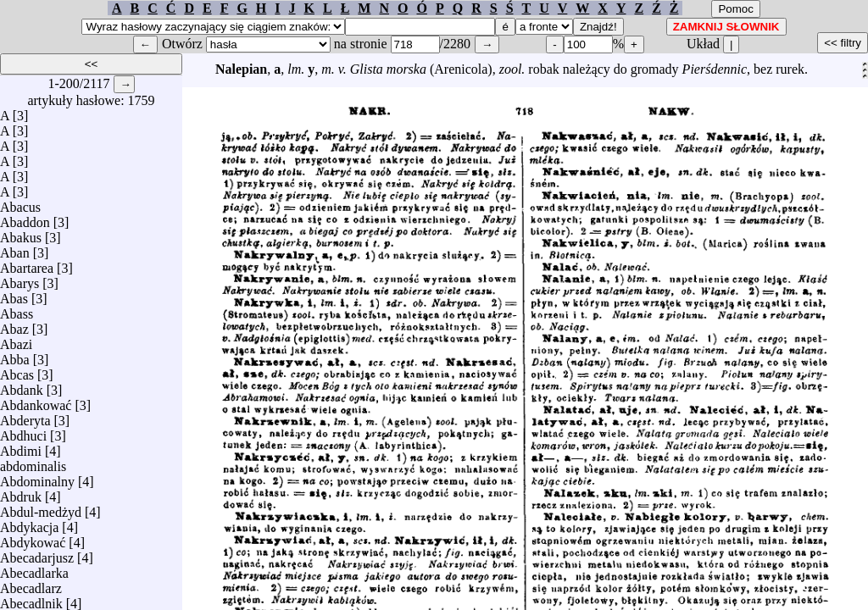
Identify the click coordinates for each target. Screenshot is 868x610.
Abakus (21, 233)
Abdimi (21, 447)
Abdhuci (23, 432)
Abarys (19, 279)
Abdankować (36, 401)
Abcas (17, 371)
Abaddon (25, 218)
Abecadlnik (31, 599)
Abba (15, 355)
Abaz (14, 325)
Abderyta (25, 416)
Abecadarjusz (37, 554)
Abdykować (33, 538)
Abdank (22, 386)
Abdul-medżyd (41, 508)
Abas (14, 294)
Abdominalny (37, 477)
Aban (15, 249)
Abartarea (27, 264)
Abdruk (21, 493)
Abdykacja (29, 523)
